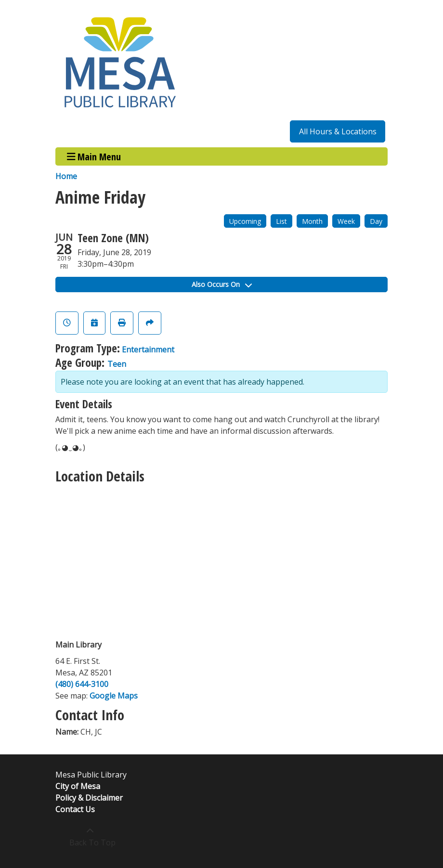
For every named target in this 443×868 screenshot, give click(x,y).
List (281, 221)
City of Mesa (78, 786)
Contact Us (75, 809)
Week (346, 221)
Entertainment (148, 350)
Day (376, 221)
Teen (117, 364)
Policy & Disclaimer (89, 798)
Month (312, 221)
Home (66, 176)
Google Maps (114, 696)
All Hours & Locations (338, 131)
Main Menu (94, 156)
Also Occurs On (222, 284)
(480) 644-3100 (82, 684)
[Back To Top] (90, 837)
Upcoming (245, 221)
